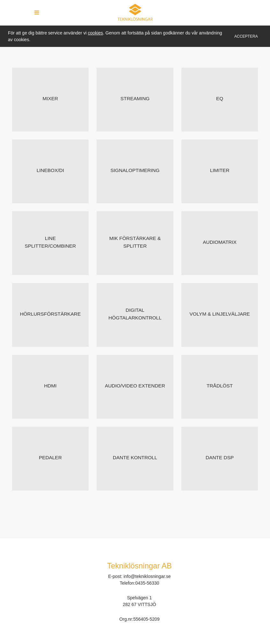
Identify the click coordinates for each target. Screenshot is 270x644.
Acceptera (246, 36)
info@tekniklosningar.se (147, 576)
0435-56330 (147, 583)
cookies (95, 33)
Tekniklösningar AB (139, 566)
